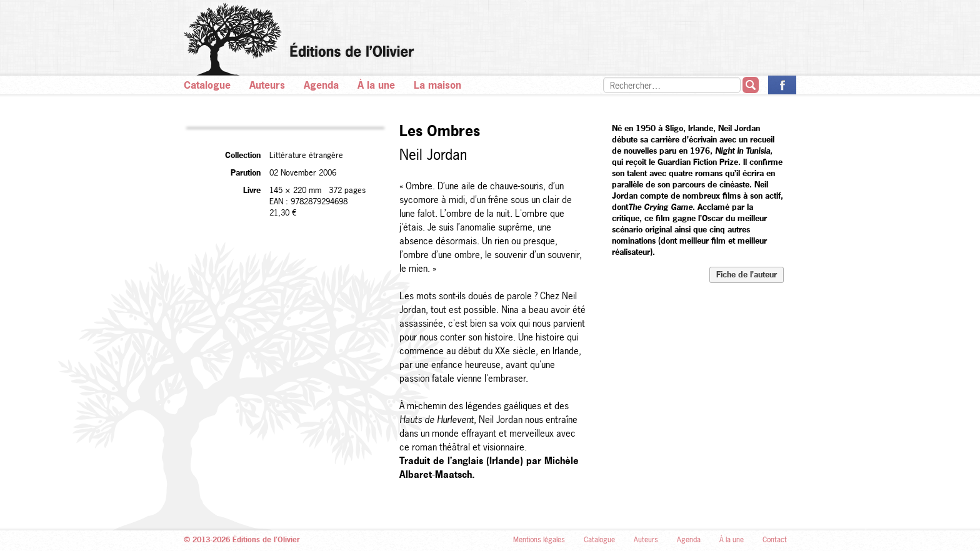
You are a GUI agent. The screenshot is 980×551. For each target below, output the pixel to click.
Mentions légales (539, 540)
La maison (437, 85)
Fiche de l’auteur (747, 274)
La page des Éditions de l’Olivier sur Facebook (782, 85)
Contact (775, 540)
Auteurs (267, 85)
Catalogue (207, 85)
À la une (376, 85)
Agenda (321, 85)
